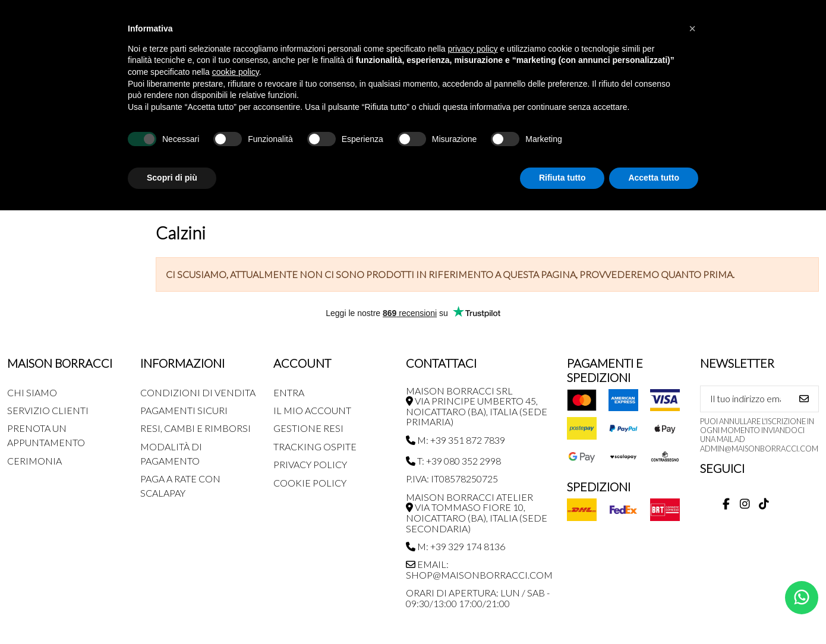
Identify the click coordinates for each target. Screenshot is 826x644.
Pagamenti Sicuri (184, 410)
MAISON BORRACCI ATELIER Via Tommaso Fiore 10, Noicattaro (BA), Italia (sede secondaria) (477, 513)
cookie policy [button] (236, 72)
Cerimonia (34, 461)
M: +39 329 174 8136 (455, 546)
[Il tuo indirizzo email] (745, 399)
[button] (692, 29)
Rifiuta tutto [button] (562, 178)
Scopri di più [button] (172, 178)
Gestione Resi (308, 428)
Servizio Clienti (48, 410)
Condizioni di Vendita (198, 392)
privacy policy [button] (473, 49)
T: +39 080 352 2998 (453, 461)
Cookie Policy (310, 483)
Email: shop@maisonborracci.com (479, 569)
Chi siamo (32, 392)
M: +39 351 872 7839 (455, 440)
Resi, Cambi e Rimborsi (196, 428)
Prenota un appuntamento (46, 435)
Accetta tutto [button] (654, 178)
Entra (289, 392)
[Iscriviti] (804, 399)
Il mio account (312, 410)
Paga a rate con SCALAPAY (180, 486)
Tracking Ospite (315, 446)
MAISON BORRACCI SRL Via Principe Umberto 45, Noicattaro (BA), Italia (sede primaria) (477, 406)
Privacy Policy (310, 464)
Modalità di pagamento (171, 454)
